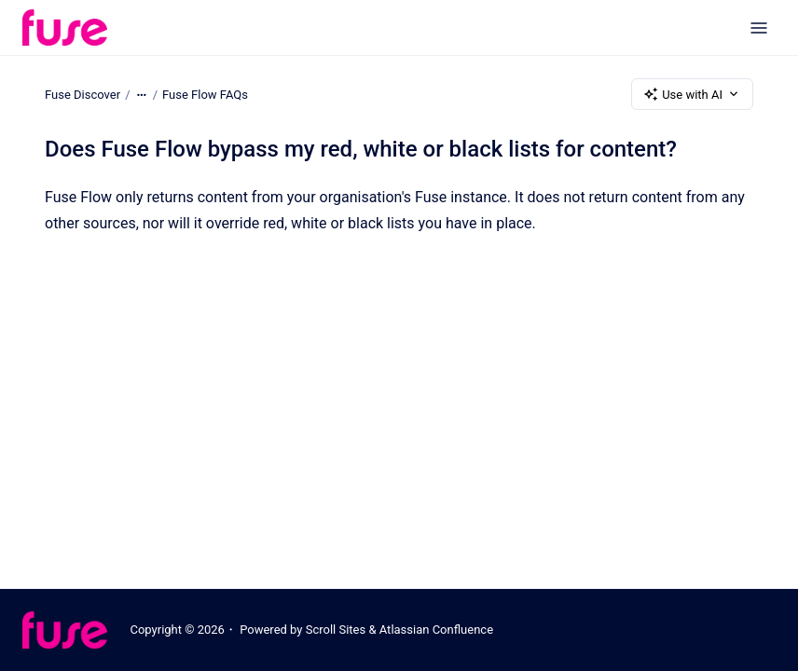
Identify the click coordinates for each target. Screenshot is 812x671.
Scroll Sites (336, 630)
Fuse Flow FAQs (205, 94)
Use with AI (692, 94)
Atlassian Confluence (436, 630)
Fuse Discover (83, 94)
